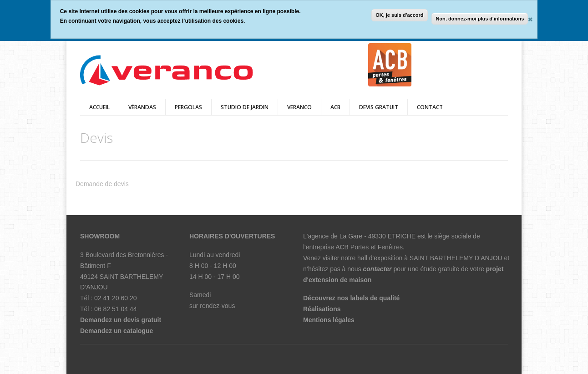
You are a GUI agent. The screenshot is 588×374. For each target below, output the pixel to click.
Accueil (99, 107)
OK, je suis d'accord (399, 15)
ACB (335, 107)
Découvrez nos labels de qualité (351, 298)
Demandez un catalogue (117, 331)
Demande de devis (102, 184)
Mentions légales (329, 320)
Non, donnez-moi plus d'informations (480, 19)
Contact (430, 107)
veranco (299, 107)
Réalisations (322, 309)
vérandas (142, 107)
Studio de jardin (245, 107)
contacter (378, 269)
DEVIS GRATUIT (379, 107)
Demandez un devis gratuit (121, 320)
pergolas (188, 107)
